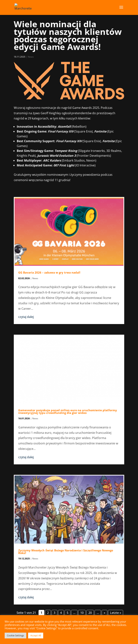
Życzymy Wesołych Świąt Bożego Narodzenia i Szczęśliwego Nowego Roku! (66, 552)
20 (90, 613)
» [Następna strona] (104, 613)
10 (82, 613)
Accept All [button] (36, 635)
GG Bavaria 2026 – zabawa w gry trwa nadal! (49, 272)
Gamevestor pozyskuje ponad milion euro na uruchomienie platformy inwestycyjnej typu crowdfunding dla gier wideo (68, 411)
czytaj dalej (26, 317)
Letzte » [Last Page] (116, 613)
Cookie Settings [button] (15, 635)
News (31, 57)
